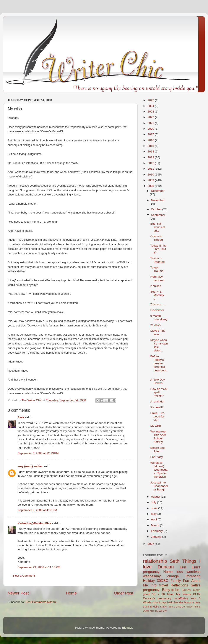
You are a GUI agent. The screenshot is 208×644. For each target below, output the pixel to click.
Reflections (179, 585)
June (155, 508)
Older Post (124, 593)
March (155, 525)
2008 (151, 186)
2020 (151, 129)
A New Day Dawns (158, 381)
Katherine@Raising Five (34, 523)
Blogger (127, 628)
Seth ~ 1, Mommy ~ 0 (158, 295)
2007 (151, 544)
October (157, 209)
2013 (151, 157)
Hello (156, 607)
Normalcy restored (157, 278)
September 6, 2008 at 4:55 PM (37, 510)
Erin (183, 567)
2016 (151, 140)
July (154, 502)
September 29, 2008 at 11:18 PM (39, 567)
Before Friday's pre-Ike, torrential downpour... (159, 365)
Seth (175, 561)
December (158, 191)
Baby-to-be (171, 590)
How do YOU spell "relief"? (159, 392)
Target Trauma (157, 269)
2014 (151, 151)
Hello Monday (175, 603)
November (158, 200)
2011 (151, 169)
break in (189, 603)
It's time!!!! (157, 407)
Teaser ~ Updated (158, 260)
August (156, 497)
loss (180, 572)
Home (71, 593)
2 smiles (156, 286)
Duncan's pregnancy (157, 598)
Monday (154, 611)
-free (170, 607)
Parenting (193, 576)
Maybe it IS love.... (158, 332)
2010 (151, 175)
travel (164, 585)
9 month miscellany (159, 318)
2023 (151, 112)
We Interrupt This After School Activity (158, 437)
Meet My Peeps (179, 594)
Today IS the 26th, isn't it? (158, 249)
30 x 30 (158, 594)
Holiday (149, 581)
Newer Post (18, 593)
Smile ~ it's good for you (157, 416)
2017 (151, 134)
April (154, 519)
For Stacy (157, 457)
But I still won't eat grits (158, 227)
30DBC (162, 581)
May (154, 514)
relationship (155, 561)
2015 (151, 146)
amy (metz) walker (30, 466)
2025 (151, 100)
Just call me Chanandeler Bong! (159, 486)
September (158, 215)
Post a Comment (24, 576)
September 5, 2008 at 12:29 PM (38, 453)
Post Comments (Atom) (41, 602)
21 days (155, 325)
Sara (21, 417)
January (157, 537)
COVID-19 (179, 607)
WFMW (163, 611)
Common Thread (157, 238)
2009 (151, 180)
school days (159, 603)
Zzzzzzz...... (158, 304)
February (157, 531)
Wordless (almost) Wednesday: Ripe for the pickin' (159, 470)
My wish (156, 426)
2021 (151, 123)
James (186, 590)
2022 (151, 117)
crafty (163, 607)
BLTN (197, 594)
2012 (151, 163)
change (173, 576)
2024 (151, 106)
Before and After (158, 449)
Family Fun (180, 581)
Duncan (166, 567)
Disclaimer (157, 310)
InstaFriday (181, 598)
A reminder (157, 401)
